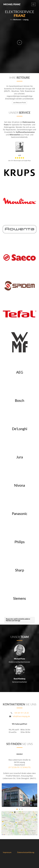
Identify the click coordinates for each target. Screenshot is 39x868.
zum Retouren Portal (19, 103)
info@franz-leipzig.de (21, 716)
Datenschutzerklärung (26, 852)
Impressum (7, 852)
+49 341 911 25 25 (21, 713)
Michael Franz (12, 4)
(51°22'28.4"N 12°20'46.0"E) (19, 767)
